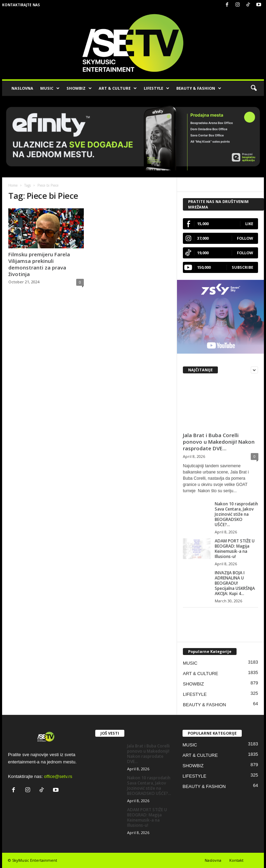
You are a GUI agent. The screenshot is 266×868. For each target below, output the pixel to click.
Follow (245, 238)
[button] (254, 88)
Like (249, 224)
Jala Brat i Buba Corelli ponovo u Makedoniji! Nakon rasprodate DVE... (219, 442)
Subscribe (242, 267)
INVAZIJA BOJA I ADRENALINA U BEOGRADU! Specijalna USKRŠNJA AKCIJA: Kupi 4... (235, 583)
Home (13, 185)
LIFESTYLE (157, 88)
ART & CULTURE (118, 88)
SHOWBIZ (79, 88)
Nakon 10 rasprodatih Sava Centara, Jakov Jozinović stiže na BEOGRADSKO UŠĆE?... (236, 514)
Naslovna (213, 860)
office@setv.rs (58, 776)
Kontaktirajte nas (21, 5)
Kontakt (236, 860)
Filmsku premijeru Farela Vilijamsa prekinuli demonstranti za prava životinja (39, 264)
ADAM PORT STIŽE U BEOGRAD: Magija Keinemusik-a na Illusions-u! (235, 549)
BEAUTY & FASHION (199, 88)
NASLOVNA (22, 88)
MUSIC (50, 88)
